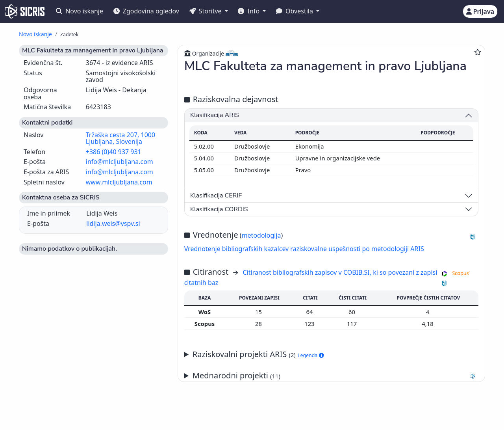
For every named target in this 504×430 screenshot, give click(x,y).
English (278, 412)
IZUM (51, 411)
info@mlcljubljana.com (120, 162)
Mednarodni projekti (335, 376)
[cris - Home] (25, 11)
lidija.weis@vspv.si (113, 223)
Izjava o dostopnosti (97, 420)
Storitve (206, 11)
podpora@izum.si (447, 411)
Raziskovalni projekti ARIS (258, 354)
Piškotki (56, 420)
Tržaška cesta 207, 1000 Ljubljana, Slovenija (120, 138)
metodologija (261, 235)
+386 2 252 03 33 (393, 411)
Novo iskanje (80, 11)
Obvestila (295, 11)
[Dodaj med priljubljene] (478, 52)
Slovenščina (232, 412)
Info (249, 11)
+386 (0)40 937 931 (114, 152)
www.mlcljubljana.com (119, 182)
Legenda (311, 355)
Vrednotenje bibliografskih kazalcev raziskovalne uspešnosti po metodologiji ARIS (304, 249)
